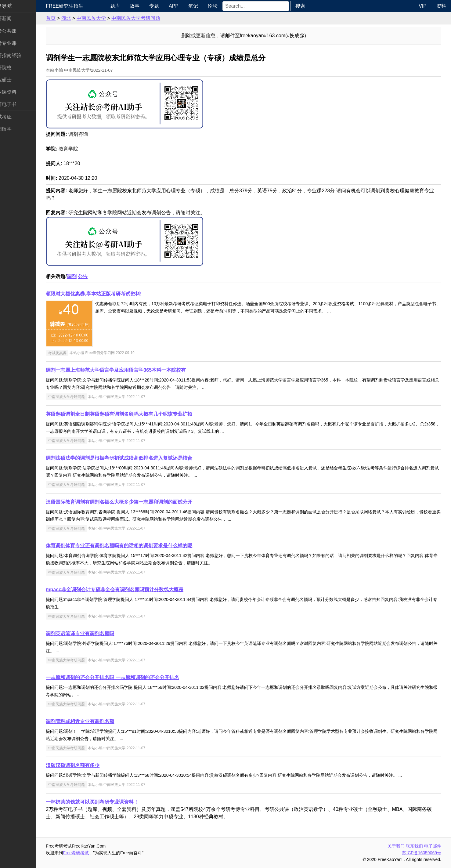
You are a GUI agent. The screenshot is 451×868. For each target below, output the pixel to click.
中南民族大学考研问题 (149, 18)
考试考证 (15, 117)
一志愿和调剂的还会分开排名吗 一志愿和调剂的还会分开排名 (125, 677)
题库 (126, 6)
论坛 (223, 6)
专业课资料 (17, 92)
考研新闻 (15, 18)
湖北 (79, 18)
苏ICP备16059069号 (422, 853)
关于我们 (396, 846)
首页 (63, 18)
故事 (145, 6)
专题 (165, 6)
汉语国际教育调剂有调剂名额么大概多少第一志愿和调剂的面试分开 (132, 502)
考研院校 (15, 68)
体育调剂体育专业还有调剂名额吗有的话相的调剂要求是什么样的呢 (132, 546)
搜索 (311, 6)
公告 (96, 276)
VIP (423, 6)
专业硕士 (15, 80)
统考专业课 (17, 43)
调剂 (84, 276)
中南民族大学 (104, 18)
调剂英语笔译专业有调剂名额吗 (93, 633)
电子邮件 (433, 846)
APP (184, 6)
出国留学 (15, 129)
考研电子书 (17, 104)
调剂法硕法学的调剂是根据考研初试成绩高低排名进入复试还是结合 (132, 458)
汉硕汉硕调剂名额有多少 (85, 765)
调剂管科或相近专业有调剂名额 (93, 721)
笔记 (204, 6)
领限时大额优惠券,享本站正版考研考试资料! (106, 294)
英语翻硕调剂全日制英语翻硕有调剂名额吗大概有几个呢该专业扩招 (132, 414)
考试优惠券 (70, 353)
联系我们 (414, 846)
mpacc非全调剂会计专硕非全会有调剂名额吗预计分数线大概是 (127, 590)
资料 (441, 6)
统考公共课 (17, 31)
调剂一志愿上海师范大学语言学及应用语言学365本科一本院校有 (129, 370)
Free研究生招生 (77, 6)
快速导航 (15, 6)
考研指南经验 (20, 55)
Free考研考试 (89, 853)
